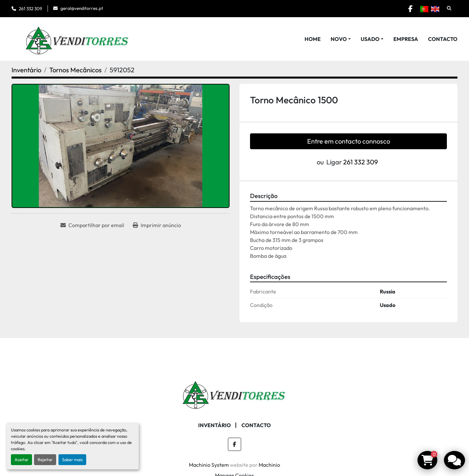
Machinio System (209, 465)
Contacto (443, 39)
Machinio (269, 465)
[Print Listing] (157, 225)
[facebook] (410, 9)
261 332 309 (31, 9)
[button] (341, 39)
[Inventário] (26, 70)
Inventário (215, 425)
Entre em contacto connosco (349, 141)
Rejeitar (45, 459)
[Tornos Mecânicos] (75, 70)
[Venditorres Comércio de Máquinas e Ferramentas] (234, 393)
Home (313, 39)
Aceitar (21, 459)
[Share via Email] (92, 225)
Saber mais (72, 459)
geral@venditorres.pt (82, 8)
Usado (370, 39)
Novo (339, 39)
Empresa (406, 39)
